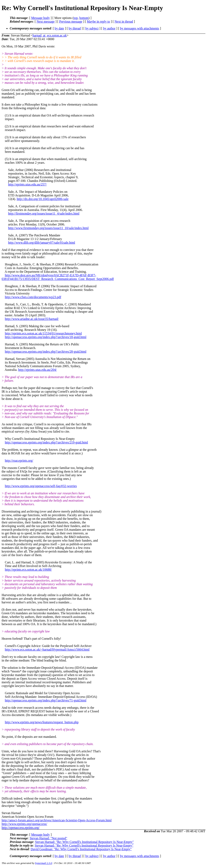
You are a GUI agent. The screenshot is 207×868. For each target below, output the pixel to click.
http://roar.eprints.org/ (19, 461)
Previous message (71, 21)
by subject (92, 28)
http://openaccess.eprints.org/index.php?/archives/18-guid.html (46, 337)
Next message (46, 21)
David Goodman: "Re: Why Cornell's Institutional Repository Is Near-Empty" (81, 849)
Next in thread (124, 21)
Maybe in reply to (98, 21)
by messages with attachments (140, 28)
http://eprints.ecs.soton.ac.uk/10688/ (28, 570)
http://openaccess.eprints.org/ (21, 828)
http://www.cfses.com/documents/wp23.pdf (33, 297)
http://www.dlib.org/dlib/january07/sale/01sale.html (42, 243)
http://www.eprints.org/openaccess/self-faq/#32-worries (41, 486)
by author (109, 28)
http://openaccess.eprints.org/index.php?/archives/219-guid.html (46, 442)
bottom (84, 18)
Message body (40, 18)
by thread (75, 28)
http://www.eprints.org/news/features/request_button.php (42, 722)
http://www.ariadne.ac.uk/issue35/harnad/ (32, 319)
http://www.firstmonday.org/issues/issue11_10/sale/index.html (48, 228)
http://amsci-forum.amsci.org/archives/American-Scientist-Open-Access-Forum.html (57, 820)
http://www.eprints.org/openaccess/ (24, 824)
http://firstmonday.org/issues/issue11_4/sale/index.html (44, 213)
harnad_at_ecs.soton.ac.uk (50, 35)
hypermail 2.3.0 (44, 863)
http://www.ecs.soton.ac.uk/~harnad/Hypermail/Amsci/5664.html (47, 649)
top (76, 18)
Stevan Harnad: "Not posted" (49, 838)
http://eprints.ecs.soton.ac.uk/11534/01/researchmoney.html (43, 333)
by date (59, 28)
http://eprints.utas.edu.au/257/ (27, 184)
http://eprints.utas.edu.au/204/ (37, 370)
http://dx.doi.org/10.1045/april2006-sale (43, 199)
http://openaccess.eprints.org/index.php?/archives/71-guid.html (46, 700)
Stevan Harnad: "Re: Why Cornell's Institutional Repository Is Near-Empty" (84, 842)
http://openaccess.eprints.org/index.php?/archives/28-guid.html (46, 352)
